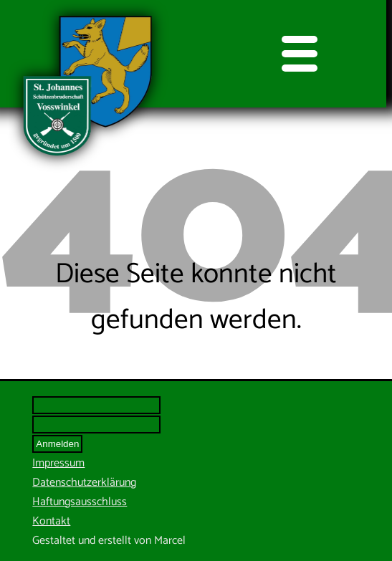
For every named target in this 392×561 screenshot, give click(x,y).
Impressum (58, 463)
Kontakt (51, 521)
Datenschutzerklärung (84, 483)
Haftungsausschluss (80, 502)
